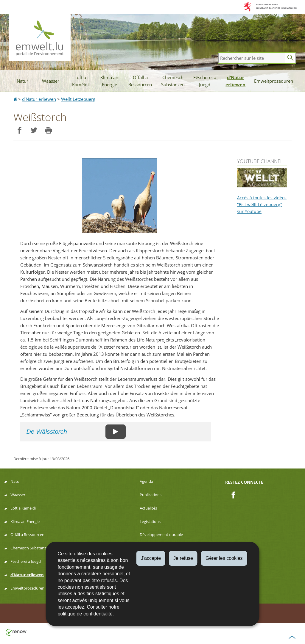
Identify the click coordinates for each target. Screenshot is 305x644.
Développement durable (161, 535)
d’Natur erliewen (235, 81)
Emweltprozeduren (274, 81)
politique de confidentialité (85, 614)
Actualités (148, 508)
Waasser (51, 81)
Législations (150, 521)
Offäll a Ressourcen (140, 81)
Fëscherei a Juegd (205, 81)
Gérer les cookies (224, 558)
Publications (151, 495)
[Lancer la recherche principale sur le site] (290, 58)
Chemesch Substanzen (173, 81)
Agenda (146, 481)
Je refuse (183, 558)
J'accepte (151, 558)
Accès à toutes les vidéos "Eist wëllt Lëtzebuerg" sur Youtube (262, 205)
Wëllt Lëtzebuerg (78, 99)
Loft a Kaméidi (80, 81)
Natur (22, 81)
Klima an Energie (109, 81)
